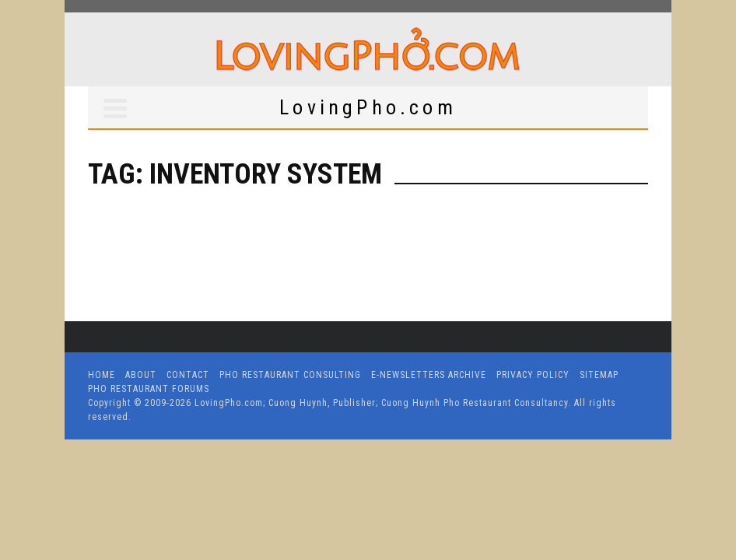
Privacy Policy (533, 375)
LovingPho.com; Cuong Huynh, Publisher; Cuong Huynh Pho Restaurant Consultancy (381, 403)
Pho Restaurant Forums (149, 389)
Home (102, 375)
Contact (188, 375)
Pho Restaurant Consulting (290, 375)
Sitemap (599, 375)
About (141, 375)
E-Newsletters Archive (429, 375)
